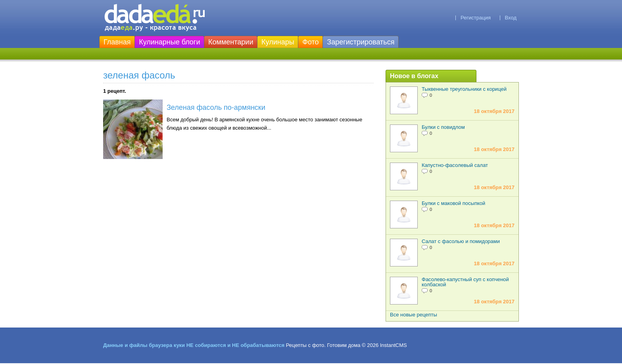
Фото (310, 42)
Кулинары (278, 42)
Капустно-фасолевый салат (455, 165)
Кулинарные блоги (169, 42)
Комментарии (231, 42)
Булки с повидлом (443, 127)
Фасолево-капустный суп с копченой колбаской (465, 282)
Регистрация (476, 18)
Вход (511, 18)
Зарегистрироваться (361, 42)
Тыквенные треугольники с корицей (464, 89)
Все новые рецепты (414, 315)
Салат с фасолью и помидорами (461, 241)
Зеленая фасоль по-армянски (216, 107)
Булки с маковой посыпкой (453, 203)
